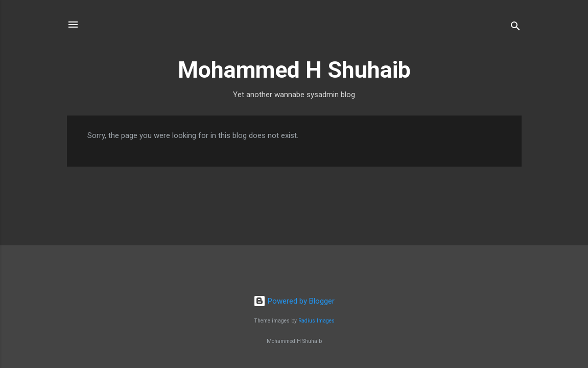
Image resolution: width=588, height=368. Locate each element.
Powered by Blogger (294, 301)
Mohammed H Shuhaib (294, 70)
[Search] (515, 28)
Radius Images (316, 321)
